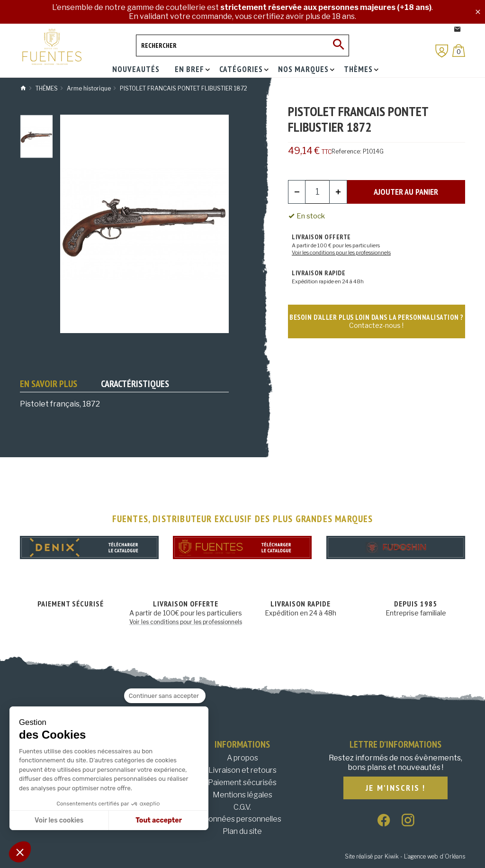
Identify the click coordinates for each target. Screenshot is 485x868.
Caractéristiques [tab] (135, 384)
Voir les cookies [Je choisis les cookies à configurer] (59, 820)
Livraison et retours (242, 770)
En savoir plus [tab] (49, 384)
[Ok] (338, 45)
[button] (20, 852)
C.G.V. (242, 807)
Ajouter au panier (406, 192)
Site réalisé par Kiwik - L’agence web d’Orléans (405, 856)
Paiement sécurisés (242, 782)
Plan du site (242, 831)
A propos (242, 758)
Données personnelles (242, 819)
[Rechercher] (242, 45)
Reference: (346, 151)
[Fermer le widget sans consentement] (165, 696)
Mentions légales (242, 795)
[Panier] (459, 50)
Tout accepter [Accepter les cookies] (159, 820)
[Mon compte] (442, 51)
